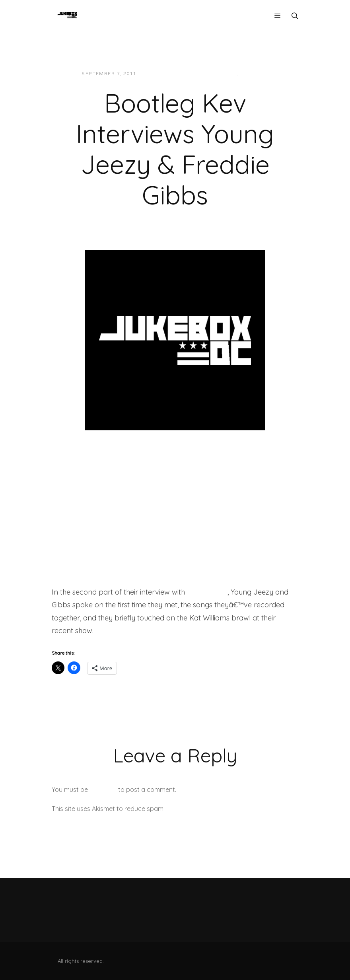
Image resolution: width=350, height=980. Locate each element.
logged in (103, 789)
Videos (252, 74)
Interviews (221, 74)
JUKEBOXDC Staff (170, 74)
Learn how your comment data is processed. (232, 809)
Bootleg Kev (207, 592)
